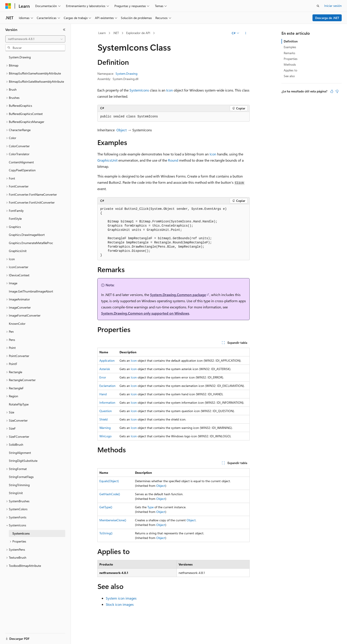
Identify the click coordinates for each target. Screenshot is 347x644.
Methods (290, 64)
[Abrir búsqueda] (318, 6)
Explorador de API (138, 33)
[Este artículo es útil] (332, 91)
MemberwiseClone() (113, 520)
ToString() (106, 533)
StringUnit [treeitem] (16, 493)
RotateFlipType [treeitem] (19, 404)
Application (107, 360)
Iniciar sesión (333, 6)
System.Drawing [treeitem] (20, 57)
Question (106, 411)
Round (173, 160)
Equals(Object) (109, 481)
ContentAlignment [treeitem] (21, 162)
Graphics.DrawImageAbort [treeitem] (27, 235)
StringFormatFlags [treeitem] (21, 477)
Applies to (290, 70)
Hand (103, 394)
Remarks (289, 53)
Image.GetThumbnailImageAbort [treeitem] (31, 291)
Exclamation (107, 386)
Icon (170, 90)
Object (121, 130)
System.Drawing (126, 74)
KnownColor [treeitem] (17, 324)
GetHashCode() (110, 494)
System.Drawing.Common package (178, 295)
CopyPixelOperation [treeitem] (22, 170)
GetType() (106, 507)
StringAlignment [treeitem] (20, 453)
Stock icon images (120, 604)
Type (150, 507)
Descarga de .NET (327, 18)
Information (107, 402)
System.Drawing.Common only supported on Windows (145, 313)
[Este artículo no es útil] (337, 91)
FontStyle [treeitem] (15, 219)
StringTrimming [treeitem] (19, 485)
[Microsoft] (8, 6)
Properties (291, 59)
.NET (116, 33)
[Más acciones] (246, 33)
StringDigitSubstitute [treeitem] (23, 461)
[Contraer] (64, 30)
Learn (102, 33)
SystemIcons (139, 90)
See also (289, 76)
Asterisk (105, 369)
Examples (290, 47)
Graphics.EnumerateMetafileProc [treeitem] (31, 243)
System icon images (121, 598)
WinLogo (105, 436)
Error (103, 377)
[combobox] (35, 39)
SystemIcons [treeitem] (21, 533)
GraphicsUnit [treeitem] (18, 251)
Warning (105, 428)
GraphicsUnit (107, 160)
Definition (291, 41)
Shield (103, 419)
